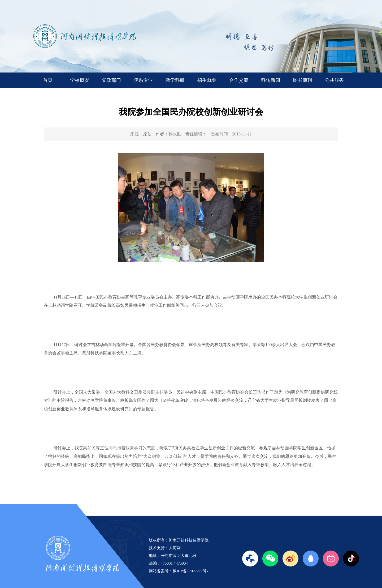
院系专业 (143, 80)
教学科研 (175, 80)
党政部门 (111, 80)
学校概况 (80, 80)
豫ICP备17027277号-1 (191, 571)
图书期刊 (302, 80)
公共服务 (334, 80)
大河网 (175, 548)
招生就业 (207, 80)
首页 (48, 80)
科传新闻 (271, 80)
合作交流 (239, 80)
